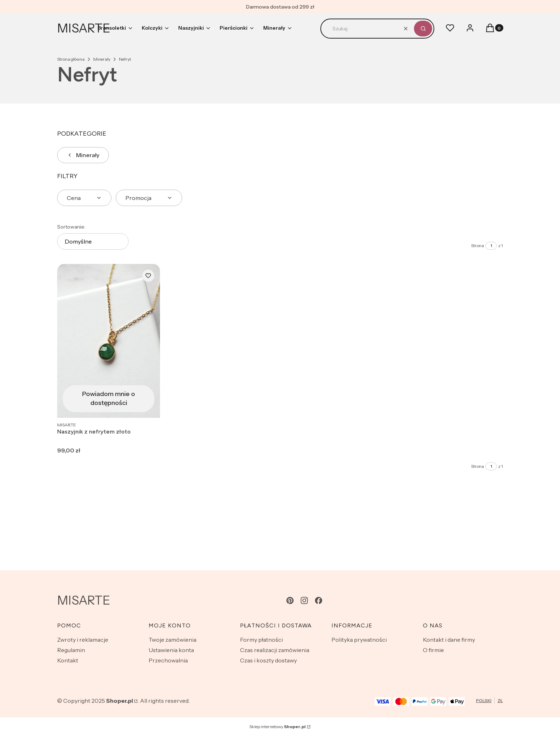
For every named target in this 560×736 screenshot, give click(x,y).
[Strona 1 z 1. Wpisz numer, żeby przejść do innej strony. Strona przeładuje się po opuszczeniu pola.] (491, 246)
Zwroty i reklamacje (83, 640)
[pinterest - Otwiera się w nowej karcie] (290, 600)
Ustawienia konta (171, 650)
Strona (477, 246)
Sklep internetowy (277, 727)
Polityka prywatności (359, 640)
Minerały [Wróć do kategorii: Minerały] (83, 155)
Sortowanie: (71, 227)
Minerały (102, 59)
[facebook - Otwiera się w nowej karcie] (319, 600)
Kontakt (68, 660)
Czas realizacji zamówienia (275, 650)
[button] (423, 29)
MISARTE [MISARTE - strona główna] (84, 28)
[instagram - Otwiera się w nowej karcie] (304, 600)
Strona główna (71, 59)
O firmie (433, 650)
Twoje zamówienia (172, 640)
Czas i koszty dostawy (268, 660)
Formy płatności (261, 640)
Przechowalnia (168, 660)
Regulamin (71, 650)
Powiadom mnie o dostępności (109, 398)
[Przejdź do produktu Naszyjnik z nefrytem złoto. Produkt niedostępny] (109, 341)
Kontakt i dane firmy (449, 640)
